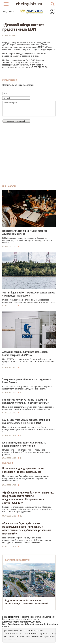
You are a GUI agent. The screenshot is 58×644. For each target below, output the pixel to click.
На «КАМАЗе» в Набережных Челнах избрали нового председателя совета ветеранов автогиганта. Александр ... (29, 362)
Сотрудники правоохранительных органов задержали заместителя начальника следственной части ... (27, 388)
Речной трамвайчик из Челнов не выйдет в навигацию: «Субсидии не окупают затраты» (26, 401)
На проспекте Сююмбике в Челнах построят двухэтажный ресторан (25, 232)
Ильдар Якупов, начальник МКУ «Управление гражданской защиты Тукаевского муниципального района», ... (26, 452)
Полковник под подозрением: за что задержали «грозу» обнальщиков (23, 470)
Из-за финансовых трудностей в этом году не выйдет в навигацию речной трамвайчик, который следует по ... (28, 408)
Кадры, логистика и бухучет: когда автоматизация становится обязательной (27, 602)
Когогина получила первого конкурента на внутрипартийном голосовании (24, 444)
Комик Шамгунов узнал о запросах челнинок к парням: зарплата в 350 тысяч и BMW (26, 421)
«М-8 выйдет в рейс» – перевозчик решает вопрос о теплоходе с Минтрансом (29, 294)
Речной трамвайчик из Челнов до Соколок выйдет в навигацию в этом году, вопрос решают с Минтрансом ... (29, 301)
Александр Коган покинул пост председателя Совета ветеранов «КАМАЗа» (25, 353)
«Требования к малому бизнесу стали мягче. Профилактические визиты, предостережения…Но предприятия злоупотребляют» (28, 497)
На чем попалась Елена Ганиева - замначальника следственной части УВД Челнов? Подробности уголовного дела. (26, 478)
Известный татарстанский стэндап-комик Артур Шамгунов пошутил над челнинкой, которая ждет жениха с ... (29, 429)
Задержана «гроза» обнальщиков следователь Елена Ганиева (27, 381)
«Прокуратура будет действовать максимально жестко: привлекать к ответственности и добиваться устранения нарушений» (27, 528)
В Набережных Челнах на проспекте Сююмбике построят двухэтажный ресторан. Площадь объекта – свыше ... (27, 240)
